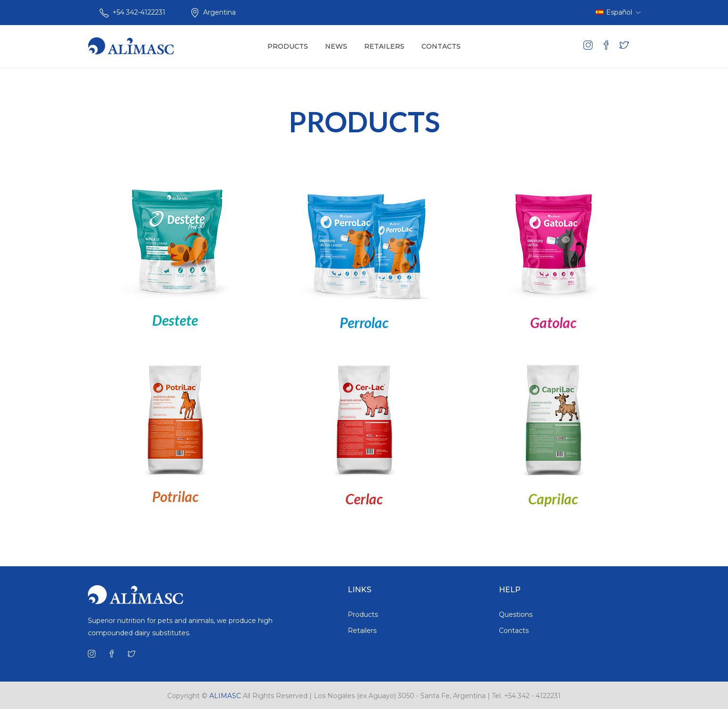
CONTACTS (441, 46)
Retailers (362, 631)
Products (363, 614)
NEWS (336, 46)
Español (618, 12)
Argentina (219, 12)
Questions (516, 614)
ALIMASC (225, 696)
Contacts (514, 631)
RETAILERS (384, 46)
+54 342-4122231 (139, 12)
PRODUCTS (288, 46)
